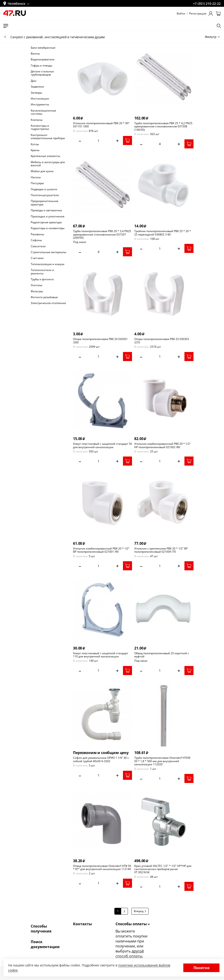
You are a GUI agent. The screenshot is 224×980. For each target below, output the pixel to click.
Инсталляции (40, 99)
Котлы (35, 144)
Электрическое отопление (48, 303)
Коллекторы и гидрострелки (40, 127)
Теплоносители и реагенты (42, 272)
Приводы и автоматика (46, 210)
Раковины (37, 234)
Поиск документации (45, 944)
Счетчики (37, 258)
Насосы (36, 177)
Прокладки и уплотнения (48, 216)
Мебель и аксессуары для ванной (48, 164)
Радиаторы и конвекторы (48, 228)
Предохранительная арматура (45, 203)
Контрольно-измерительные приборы (48, 137)
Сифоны (36, 240)
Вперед (140, 911)
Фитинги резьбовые (44, 297)
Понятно (202, 968)
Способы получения (41, 929)
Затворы (36, 93)
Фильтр (212, 37)
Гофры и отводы (41, 66)
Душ (34, 81)
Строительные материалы (48, 252)
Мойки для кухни (42, 171)
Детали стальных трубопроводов (42, 73)
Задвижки (37, 87)
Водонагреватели (43, 59)
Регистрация (198, 14)
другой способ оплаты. (130, 954)
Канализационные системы (43, 112)
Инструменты (40, 105)
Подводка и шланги (44, 189)
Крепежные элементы (45, 156)
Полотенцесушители (45, 195)
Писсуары (37, 183)
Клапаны (37, 120)
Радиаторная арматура (46, 222)
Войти (181, 14)
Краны (35, 150)
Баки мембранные (43, 48)
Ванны (35, 54)
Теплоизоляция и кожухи (48, 264)
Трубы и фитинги (42, 279)
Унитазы (37, 285)
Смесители (38, 246)
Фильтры (37, 291)
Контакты (83, 924)
